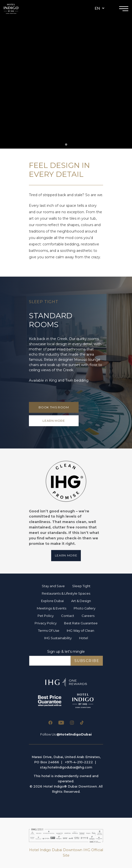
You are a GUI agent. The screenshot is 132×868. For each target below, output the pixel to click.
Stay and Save (53, 586)
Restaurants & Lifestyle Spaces (66, 593)
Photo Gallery (85, 608)
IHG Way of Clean (80, 631)
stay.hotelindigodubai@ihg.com (66, 767)
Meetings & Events (52, 608)
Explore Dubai (52, 601)
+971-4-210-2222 (79, 762)
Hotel (84, 638)
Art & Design (81, 601)
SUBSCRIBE (87, 661)
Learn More (66, 555)
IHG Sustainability (58, 638)
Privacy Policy (46, 623)
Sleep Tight (81, 586)
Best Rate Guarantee (81, 623)
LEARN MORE (54, 421)
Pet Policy (46, 616)
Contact (68, 616)
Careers (88, 616)
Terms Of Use (49, 631)
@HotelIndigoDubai (74, 734)
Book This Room (54, 407)
